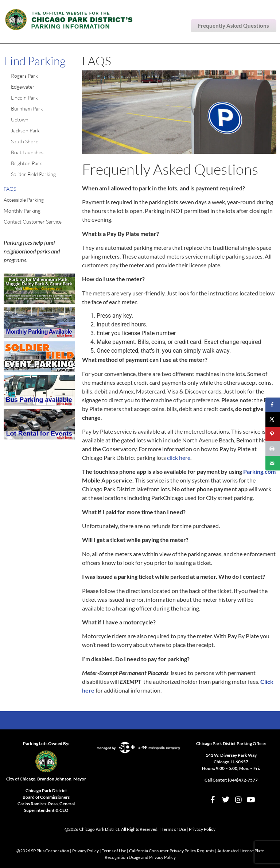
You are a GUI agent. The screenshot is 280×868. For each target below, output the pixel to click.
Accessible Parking (24, 200)
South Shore (25, 141)
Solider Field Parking (33, 174)
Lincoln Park (24, 98)
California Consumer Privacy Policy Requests (172, 851)
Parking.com (259, 471)
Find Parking (35, 61)
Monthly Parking (22, 211)
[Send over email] (273, 463)
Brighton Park (26, 163)
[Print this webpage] (273, 449)
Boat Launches (27, 152)
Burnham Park (27, 108)
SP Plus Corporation (50, 851)
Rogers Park (24, 76)
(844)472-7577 (243, 780)
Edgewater (23, 87)
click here (179, 458)
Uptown (20, 119)
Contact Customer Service (33, 222)
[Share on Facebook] (273, 405)
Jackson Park (25, 130)
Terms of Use (174, 829)
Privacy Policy (202, 829)
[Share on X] (273, 419)
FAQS (10, 189)
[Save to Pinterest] (273, 434)
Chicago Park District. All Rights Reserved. (119, 829)
